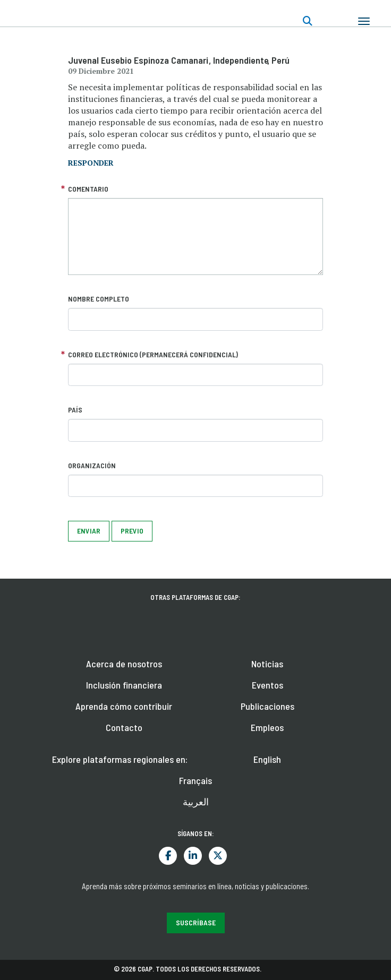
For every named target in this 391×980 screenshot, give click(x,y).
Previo (132, 531)
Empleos (267, 727)
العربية (196, 802)
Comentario (88, 189)
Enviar (89, 531)
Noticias (267, 664)
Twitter (218, 856)
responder (91, 163)
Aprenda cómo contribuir (124, 706)
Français (195, 780)
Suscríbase (196, 922)
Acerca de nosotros (124, 664)
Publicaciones (267, 706)
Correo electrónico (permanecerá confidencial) (153, 354)
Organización (92, 465)
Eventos (267, 685)
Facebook (168, 856)
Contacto (124, 727)
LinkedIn (193, 856)
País (75, 410)
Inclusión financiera (124, 685)
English (267, 759)
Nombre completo (99, 299)
